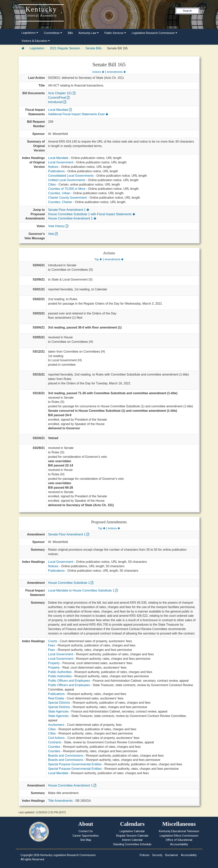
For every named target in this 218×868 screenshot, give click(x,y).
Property (54, 663)
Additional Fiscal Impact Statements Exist (78, 114)
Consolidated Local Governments (71, 176)
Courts (53, 641)
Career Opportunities (86, 836)
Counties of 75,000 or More (67, 189)
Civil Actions (56, 738)
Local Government (61, 162)
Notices (53, 167)
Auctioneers (56, 725)
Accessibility (189, 855)
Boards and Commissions (66, 756)
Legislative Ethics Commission (179, 836)
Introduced (57, 102)
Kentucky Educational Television (179, 831)
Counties (54, 747)
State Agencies (58, 711)
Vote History (58, 226)
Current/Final (59, 98)
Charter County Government (67, 198)
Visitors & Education (36, 41)
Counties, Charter (60, 202)
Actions (98, 72)
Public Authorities (60, 672)
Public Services (115, 33)
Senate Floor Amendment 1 (69, 210)
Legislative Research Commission (155, 33)
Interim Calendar (132, 840)
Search (187, 11)
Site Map (86, 840)
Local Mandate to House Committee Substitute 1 (83, 590)
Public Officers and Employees (69, 681)
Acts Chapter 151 (62, 93)
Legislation (37, 48)
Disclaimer (172, 855)
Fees (52, 645)
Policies (145, 855)
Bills (70, 33)
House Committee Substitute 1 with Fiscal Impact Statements (92, 214)
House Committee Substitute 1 (71, 583)
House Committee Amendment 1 (72, 218)
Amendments (116, 72)
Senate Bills (94, 48)
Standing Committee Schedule (132, 844)
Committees (53, 33)
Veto (53, 234)
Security (157, 855)
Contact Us (86, 831)
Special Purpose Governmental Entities (75, 764)
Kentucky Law (89, 33)
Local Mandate (60, 110)
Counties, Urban (59, 193)
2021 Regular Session (65, 48)
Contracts (55, 742)
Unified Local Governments (67, 180)
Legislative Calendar (132, 831)
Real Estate (56, 698)
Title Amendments (60, 801)
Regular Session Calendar (132, 836)
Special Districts (59, 703)
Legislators (30, 33)
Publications (56, 171)
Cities (52, 184)
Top (98, 259)
